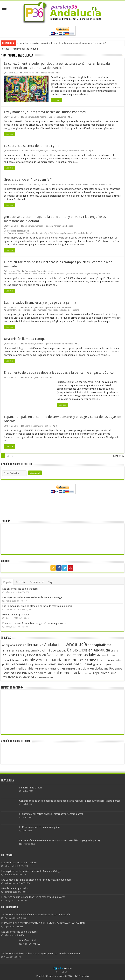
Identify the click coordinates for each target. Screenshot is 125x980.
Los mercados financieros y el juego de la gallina (40, 303)
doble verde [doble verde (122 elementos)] (35, 660)
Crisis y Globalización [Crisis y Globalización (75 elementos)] (31, 655)
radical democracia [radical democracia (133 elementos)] (64, 673)
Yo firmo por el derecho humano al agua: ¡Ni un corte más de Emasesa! (41, 954)
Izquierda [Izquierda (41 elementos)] (108, 665)
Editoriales (26, 184)
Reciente (21, 582)
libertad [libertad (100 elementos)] (9, 668)
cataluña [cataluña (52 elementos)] (61, 651)
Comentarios (37, 582)
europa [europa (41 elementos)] (31, 665)
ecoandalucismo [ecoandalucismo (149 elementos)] (62, 660)
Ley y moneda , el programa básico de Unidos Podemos (45, 112)
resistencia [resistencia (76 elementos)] (10, 677)
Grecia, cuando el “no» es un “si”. (28, 180)
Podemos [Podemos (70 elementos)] (116, 668)
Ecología (44, 151)
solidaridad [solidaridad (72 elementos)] (26, 677)
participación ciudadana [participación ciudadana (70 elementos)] (92, 668)
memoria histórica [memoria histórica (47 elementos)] (47, 669)
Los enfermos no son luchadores (20, 589)
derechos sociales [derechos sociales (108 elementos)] (82, 655)
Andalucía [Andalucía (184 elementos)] (77, 644)
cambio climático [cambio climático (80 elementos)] (43, 650)
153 (38, 944)
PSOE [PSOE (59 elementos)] (18, 673)
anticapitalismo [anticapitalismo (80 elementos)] (99, 645)
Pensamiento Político (45, 73)
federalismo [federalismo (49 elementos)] (41, 664)
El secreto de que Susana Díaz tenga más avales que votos (34, 623)
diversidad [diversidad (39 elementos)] (20, 661)
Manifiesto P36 (28, 940)
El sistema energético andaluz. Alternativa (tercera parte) (51, 814)
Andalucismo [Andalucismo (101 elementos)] (55, 645)
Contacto (82, 976)
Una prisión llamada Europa (25, 339)
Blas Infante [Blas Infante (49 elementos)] (24, 651)
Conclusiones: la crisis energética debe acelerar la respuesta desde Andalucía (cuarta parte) (62, 43)
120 (19, 957)
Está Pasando (42, 117)
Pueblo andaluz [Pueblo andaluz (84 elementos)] (34, 673)
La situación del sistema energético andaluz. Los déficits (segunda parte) (59, 840)
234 (23, 935)
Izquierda (62, 117)
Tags (51, 582)
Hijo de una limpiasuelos (16, 615)
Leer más (56, 100)
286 (21, 927)
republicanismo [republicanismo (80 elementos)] (105, 673)
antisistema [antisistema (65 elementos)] (10, 651)
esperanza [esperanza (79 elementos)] (20, 664)
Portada (5, 49)
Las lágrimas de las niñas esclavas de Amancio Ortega (32, 597)
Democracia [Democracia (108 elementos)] (57, 655)
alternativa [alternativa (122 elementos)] (34, 645)
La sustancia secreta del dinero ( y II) (31, 146)
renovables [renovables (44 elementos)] (87, 674)
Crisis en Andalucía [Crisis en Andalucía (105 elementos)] (94, 650)
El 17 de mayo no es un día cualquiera (40, 827)
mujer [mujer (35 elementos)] (59, 669)
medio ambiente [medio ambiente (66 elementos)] (27, 668)
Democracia (28, 73)
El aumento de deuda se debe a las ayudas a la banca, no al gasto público (59, 373)
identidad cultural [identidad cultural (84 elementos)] (78, 664)
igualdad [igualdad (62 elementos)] (98, 664)
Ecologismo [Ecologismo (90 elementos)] (87, 660)
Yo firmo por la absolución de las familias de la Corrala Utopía (36, 914)
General (52, 117)
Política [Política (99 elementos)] (8, 673)
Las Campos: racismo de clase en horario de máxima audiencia (37, 606)
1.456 (23, 918)
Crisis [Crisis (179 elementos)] (72, 650)
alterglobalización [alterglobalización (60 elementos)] (13, 645)
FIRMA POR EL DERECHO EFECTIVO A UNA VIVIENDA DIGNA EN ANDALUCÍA (43, 923)
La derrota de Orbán (30, 788)
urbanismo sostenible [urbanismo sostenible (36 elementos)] (44, 678)
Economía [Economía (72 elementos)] (104, 660)
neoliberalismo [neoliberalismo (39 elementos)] (68, 669)
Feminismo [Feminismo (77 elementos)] (56, 664)
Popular (8, 582)
